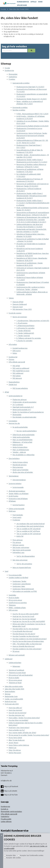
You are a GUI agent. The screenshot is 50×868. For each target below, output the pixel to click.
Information (13, 344)
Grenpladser (13, 421)
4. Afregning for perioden (25, 328)
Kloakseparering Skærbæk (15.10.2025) (30, 87)
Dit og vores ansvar (15, 600)
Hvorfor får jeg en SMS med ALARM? (25, 614)
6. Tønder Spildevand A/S (25, 333)
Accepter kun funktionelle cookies (31, 855)
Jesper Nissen (13, 743)
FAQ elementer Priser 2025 (22, 309)
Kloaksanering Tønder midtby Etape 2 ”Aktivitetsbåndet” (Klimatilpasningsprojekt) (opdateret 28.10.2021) (31, 196)
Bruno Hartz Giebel (15, 738)
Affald (33, 2)
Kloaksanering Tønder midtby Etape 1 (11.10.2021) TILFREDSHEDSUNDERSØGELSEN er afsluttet (33, 203)
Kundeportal (13, 357)
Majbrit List (12, 748)
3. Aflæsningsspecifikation (25, 326)
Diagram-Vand (18, 307)
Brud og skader (14, 598)
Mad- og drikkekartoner (21, 450)
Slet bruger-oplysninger (21, 547)
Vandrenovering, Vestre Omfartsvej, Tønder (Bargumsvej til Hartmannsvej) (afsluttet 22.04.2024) (32, 136)
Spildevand (22, 5)
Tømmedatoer (14, 476)
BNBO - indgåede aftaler (17, 608)
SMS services (13, 610)
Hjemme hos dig (14, 423)
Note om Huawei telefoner (22, 568)
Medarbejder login (11, 696)
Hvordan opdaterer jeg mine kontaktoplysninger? (30, 639)
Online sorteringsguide (16, 509)
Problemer (16, 520)
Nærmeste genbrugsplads (22, 550)
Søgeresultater (10, 691)
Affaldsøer (12, 501)
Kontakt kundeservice (20, 348)
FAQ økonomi (17, 378)
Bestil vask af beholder (21, 470)
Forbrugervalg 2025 (12, 704)
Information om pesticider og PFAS (25, 591)
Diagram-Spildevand (20, 304)
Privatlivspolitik (6, 819)
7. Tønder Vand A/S (23, 336)
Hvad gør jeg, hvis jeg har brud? (23, 616)
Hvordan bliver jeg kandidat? (18, 720)
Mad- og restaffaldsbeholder (23, 440)
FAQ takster (17, 376)
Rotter (15, 353)
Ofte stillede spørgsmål (17, 362)
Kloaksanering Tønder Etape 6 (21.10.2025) (31, 99)
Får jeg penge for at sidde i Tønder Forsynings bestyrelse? (29, 735)
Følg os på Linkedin (9, 791)
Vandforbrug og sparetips (18, 603)
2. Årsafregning (22, 323)
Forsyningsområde (15, 575)
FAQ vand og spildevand (21, 368)
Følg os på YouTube (9, 795)
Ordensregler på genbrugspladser (25, 402)
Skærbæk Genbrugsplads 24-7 (23, 407)
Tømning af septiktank (16, 670)
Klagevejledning (14, 382)
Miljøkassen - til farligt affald (22, 442)
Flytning (11, 359)
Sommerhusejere (19, 505)
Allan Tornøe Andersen (17, 740)
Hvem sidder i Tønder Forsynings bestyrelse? (24, 718)
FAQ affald (16, 366)
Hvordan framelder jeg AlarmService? (26, 636)
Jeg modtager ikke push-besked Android (30, 524)
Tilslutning (12, 605)
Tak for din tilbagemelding (26, 556)
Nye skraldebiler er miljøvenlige (23, 455)
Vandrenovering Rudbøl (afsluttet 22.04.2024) (32, 126)
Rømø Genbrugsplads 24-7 (22, 410)
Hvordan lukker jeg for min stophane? (26, 629)
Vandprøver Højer (19, 586)
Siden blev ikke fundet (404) (19, 9)
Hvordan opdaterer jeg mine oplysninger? (27, 649)
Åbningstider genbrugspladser (11, 811)
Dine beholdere (14, 458)
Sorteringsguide (18, 487)
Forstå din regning (15, 313)
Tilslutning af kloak (15, 683)
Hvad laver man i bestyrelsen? (19, 728)
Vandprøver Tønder (19, 581)
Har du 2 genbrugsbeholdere (27, 431)
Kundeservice (23, 2)
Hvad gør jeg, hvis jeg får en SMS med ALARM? (29, 621)
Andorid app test (11, 701)
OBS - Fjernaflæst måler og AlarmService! (27, 644)
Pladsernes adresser (20, 400)
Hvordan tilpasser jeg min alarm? (24, 634)
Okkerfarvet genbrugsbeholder (24, 435)
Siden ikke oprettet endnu (14, 686)
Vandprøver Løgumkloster (22, 584)
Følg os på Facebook (9, 787)
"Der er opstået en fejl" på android (28, 529)
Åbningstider (13, 74)
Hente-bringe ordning (20, 462)
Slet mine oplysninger (20, 560)
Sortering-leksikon (15, 484)
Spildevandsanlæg (15, 663)
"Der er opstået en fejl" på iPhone (28, 531)
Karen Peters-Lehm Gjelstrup (19, 745)
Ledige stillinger (6, 822)
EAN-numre (17, 351)
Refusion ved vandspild (17, 655)
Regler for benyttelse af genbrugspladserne (28, 412)
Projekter (12, 79)
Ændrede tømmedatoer (17, 491)
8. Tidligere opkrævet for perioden (29, 338)
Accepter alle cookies (13, 858)
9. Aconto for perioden (24, 341)
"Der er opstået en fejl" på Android (29, 534)
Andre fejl (20, 536)
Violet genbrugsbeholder (21, 437)
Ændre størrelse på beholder (23, 472)
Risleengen (16, 666)
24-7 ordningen (18, 405)
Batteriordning (18, 445)
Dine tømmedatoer (19, 480)
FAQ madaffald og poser (21, 371)
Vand (40, 2)
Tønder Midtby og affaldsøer (19, 494)
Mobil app (12, 511)
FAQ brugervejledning (20, 388)
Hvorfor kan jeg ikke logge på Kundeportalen (28, 641)
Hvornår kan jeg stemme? (17, 713)
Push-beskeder (18, 515)
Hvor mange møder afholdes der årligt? (22, 733)
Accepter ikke (11, 855)
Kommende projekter (20, 108)
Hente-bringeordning (20, 447)
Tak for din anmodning (24, 564)
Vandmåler (12, 595)
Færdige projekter (19, 110)
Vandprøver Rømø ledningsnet (23, 589)
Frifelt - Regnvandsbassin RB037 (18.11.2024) (32, 114)
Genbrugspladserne (15, 396)
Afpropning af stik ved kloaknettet (21, 675)
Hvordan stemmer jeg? (17, 715)
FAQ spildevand (18, 373)
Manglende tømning (19, 465)
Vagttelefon (13, 77)
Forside (3, 9)
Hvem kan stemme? (15, 710)
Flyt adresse (17, 542)
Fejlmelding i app (18, 553)
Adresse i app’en (18, 545)
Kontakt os (4, 809)
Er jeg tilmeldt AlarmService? (23, 631)
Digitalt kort (13, 385)
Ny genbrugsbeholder (20, 427)
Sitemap (8, 694)
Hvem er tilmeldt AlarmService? (24, 646)
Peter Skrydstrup (15, 750)
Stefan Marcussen (15, 753)
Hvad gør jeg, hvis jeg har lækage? (24, 619)
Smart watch (17, 517)
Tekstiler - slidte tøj (19, 452)
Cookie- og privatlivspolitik (14, 699)
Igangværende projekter (21, 83)
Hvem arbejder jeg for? (17, 730)
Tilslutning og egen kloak (17, 673)
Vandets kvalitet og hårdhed (18, 578)
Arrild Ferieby (13, 496)
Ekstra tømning (18, 467)
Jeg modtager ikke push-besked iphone (30, 526)
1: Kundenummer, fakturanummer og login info (33, 321)
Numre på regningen (20, 317)
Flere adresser (18, 540)
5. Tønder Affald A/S (23, 331)
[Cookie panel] (2, 851)
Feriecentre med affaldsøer (18, 499)
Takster (11, 298)
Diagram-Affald (18, 302)
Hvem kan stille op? (15, 708)
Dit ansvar (16, 651)
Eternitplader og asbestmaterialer (24, 417)
